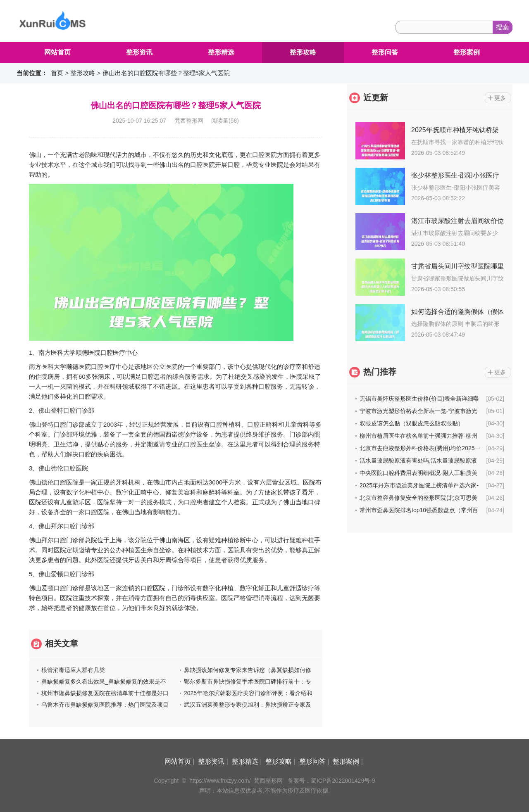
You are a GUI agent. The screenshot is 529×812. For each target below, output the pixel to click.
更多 (500, 98)
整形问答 (385, 52)
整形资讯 (139, 52)
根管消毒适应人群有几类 (73, 670)
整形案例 (467, 52)
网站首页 (57, 52)
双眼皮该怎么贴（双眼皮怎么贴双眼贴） (412, 423)
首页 (57, 73)
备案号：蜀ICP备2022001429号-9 (331, 781)
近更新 (376, 97)
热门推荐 (380, 372)
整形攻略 (303, 52)
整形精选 (221, 52)
